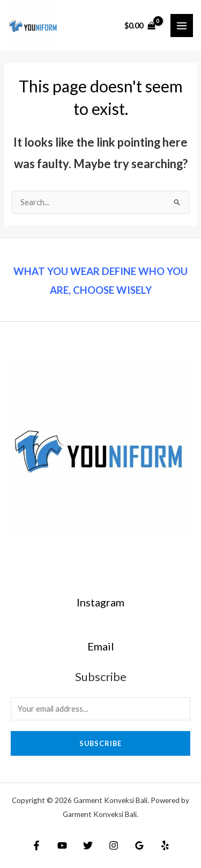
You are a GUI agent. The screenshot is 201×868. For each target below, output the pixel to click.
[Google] (139, 845)
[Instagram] (114, 845)
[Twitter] (88, 845)
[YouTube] (62, 845)
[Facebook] (36, 845)
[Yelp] (165, 845)
